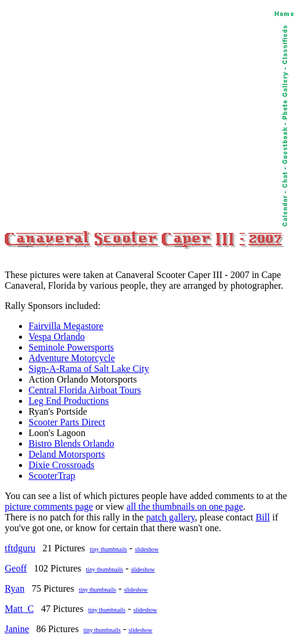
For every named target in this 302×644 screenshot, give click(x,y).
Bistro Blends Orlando (71, 443)
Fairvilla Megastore (66, 326)
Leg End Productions (69, 401)
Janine (17, 629)
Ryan (15, 588)
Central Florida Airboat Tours (85, 390)
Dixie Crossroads (62, 465)
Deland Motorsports (67, 454)
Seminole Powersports (71, 347)
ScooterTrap (52, 476)
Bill (263, 517)
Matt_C (19, 609)
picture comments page (49, 506)
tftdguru (20, 548)
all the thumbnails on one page (185, 506)
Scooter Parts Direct (67, 422)
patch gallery (171, 517)
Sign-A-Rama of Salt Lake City (89, 369)
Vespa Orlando (57, 337)
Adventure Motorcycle (72, 358)
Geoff (16, 568)
